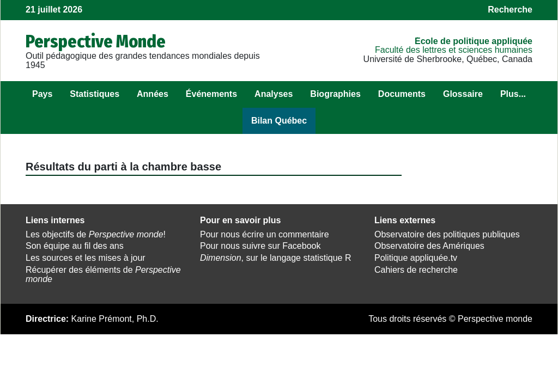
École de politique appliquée (474, 41)
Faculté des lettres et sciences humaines (454, 50)
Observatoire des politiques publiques (447, 234)
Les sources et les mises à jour (86, 258)
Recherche (510, 10)
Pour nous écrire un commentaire (265, 234)
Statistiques (95, 94)
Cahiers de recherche (416, 270)
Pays (42, 94)
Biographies (335, 94)
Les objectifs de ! (96, 234)
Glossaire (463, 94)
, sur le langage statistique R (275, 258)
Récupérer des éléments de (103, 274)
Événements (211, 94)
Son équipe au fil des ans (75, 246)
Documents (402, 94)
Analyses (274, 94)
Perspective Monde (96, 41)
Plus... (513, 94)
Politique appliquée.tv (416, 258)
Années (153, 94)
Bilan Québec (279, 121)
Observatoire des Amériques (429, 246)
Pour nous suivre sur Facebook (260, 246)
